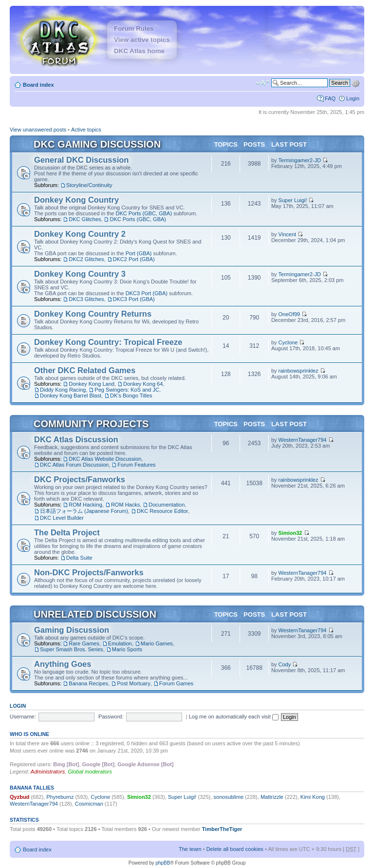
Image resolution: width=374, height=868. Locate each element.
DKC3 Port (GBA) (147, 293)
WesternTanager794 (303, 440)
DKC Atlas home (139, 51)
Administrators (48, 772)
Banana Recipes (88, 683)
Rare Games (84, 643)
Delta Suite (79, 558)
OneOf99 (290, 314)
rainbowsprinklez (299, 371)
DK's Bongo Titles (131, 396)
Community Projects (91, 424)
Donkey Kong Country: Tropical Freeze (108, 342)
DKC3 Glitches (86, 299)
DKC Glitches (85, 219)
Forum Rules (134, 28)
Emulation (120, 643)
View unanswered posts (38, 130)
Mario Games (157, 643)
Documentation (167, 505)
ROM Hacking (85, 505)
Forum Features (136, 465)
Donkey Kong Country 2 (80, 234)
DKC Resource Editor (162, 511)
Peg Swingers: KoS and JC (127, 390)
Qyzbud (19, 797)
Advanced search (355, 82)
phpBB (163, 863)
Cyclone (288, 342)
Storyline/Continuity (89, 185)
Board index (38, 85)
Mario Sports (127, 649)
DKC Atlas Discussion (76, 439)
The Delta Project (67, 532)
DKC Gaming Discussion (97, 144)
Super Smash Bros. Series (72, 649)
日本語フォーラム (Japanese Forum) (84, 511)
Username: (23, 717)
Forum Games (176, 683)
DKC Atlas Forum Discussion (74, 465)
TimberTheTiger (222, 829)
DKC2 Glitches (86, 259)
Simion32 (290, 533)
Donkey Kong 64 (143, 384)
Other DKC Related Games (85, 370)
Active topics (86, 130)
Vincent (288, 234)
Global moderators (90, 772)
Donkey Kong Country (76, 200)
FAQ (330, 98)
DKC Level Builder (62, 518)
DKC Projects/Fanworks (80, 479)
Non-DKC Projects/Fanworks (89, 572)
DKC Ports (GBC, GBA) (144, 213)
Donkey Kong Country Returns (93, 314)
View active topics (142, 40)
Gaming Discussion (72, 630)
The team (190, 849)
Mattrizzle (272, 797)
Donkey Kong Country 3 (80, 274)
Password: (111, 717)
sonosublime (228, 797)
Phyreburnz (60, 797)
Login (353, 98)
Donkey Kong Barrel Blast (71, 396)
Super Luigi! (293, 200)
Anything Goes (63, 664)
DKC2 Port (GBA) (134, 259)
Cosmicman (89, 804)
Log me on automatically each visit (234, 717)
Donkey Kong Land (92, 384)
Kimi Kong (313, 797)
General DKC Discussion (81, 160)
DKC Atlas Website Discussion (105, 459)
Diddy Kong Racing (63, 390)
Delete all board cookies (234, 849)
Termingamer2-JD (300, 160)
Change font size (263, 83)
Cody (285, 664)
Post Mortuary (133, 683)
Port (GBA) (139, 253)
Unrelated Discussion (95, 614)
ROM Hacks (125, 505)
